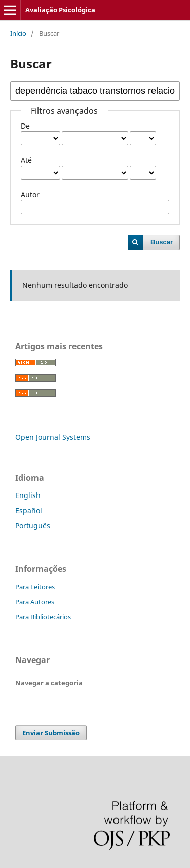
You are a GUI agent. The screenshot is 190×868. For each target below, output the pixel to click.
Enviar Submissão (51, 733)
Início (18, 33)
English (28, 495)
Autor (30, 195)
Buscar (162, 242)
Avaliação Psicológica (60, 10)
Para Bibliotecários (43, 617)
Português (33, 526)
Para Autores (35, 602)
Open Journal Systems (53, 437)
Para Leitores (35, 587)
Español (29, 510)
